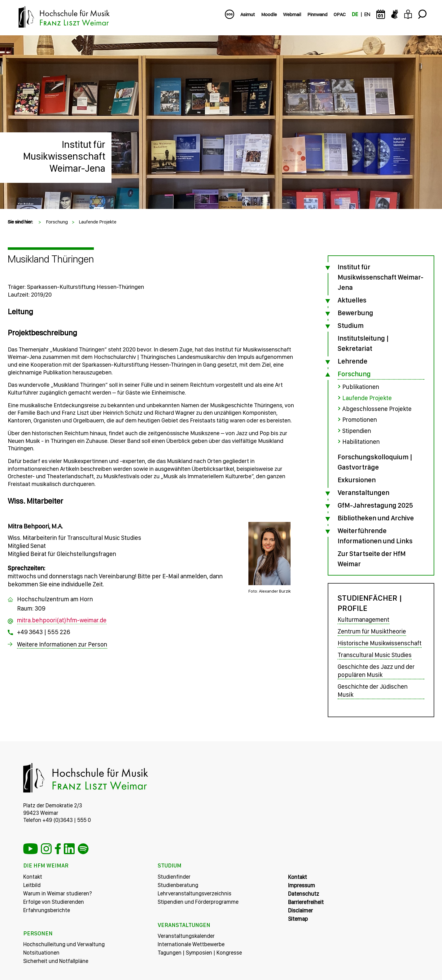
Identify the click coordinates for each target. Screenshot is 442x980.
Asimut (248, 14)
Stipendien (357, 430)
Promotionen (360, 419)
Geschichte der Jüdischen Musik (373, 690)
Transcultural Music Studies (375, 654)
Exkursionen (357, 479)
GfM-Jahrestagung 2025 (375, 505)
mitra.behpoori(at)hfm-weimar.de (62, 620)
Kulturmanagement (363, 619)
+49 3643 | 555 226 (44, 632)
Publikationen (361, 387)
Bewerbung (355, 313)
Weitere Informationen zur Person (62, 645)
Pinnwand (317, 14)
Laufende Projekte (98, 222)
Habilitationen (361, 441)
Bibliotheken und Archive (376, 517)
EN (367, 14)
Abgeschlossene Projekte (377, 408)
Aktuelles (352, 300)
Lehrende (352, 361)
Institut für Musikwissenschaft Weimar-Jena (64, 156)
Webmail (292, 14)
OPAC (340, 14)
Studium (351, 325)
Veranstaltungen (363, 492)
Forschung (57, 222)
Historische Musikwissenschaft (380, 642)
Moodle (269, 14)
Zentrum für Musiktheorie (372, 631)
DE (355, 14)
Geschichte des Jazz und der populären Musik (376, 670)
